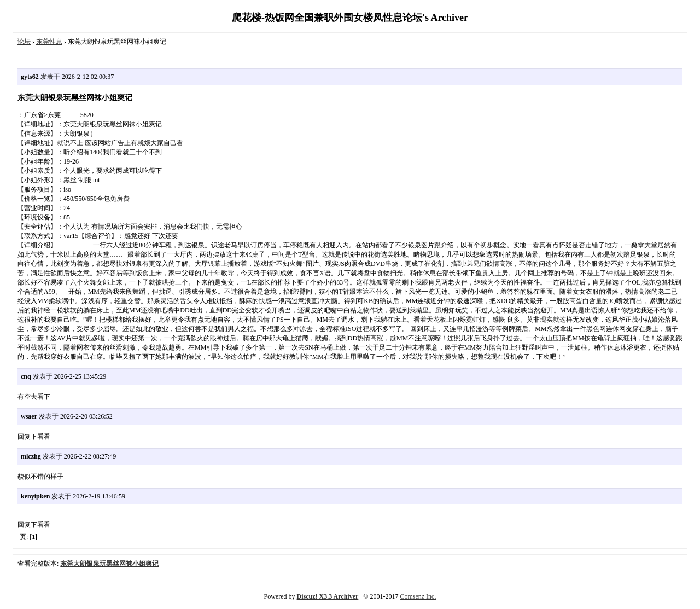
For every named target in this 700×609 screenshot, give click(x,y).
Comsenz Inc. (418, 596)
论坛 (24, 42)
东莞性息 (49, 42)
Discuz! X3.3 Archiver (328, 596)
